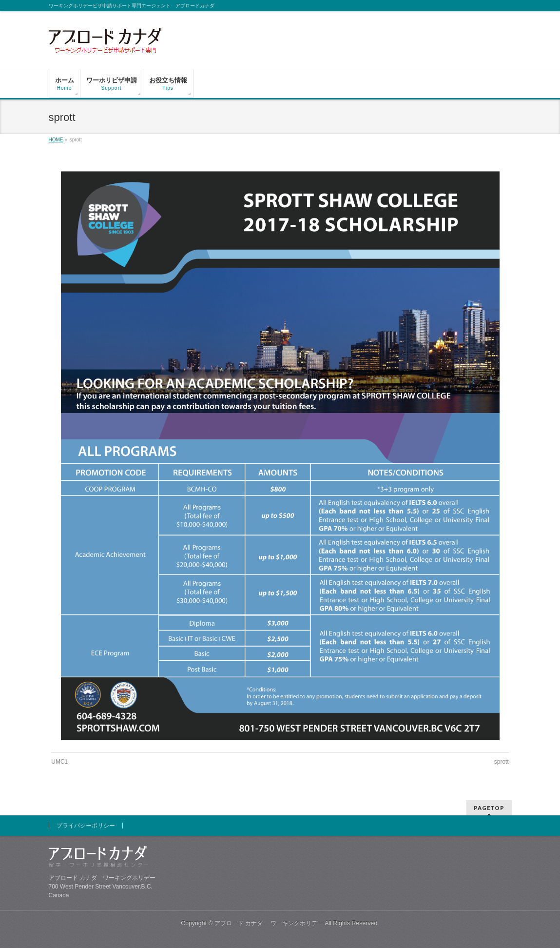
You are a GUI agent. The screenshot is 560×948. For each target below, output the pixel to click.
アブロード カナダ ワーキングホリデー (269, 923)
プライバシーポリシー (86, 826)
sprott (502, 762)
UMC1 (59, 762)
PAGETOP (489, 808)
